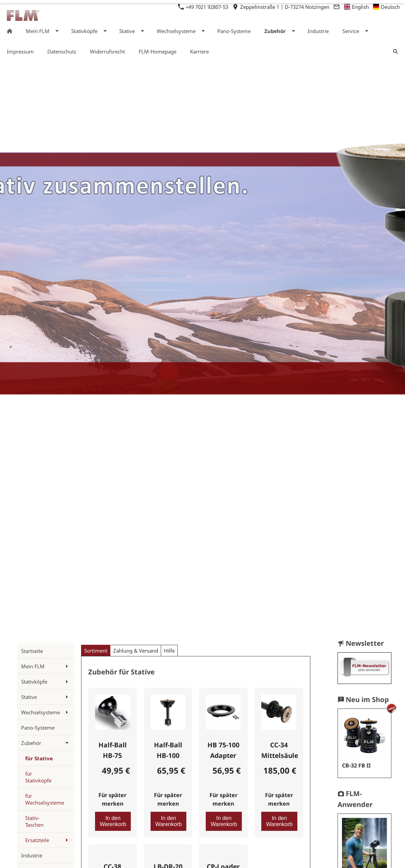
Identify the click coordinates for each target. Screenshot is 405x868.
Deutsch (387, 7)
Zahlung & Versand (136, 651)
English (357, 7)
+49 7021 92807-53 (204, 7)
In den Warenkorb (113, 821)
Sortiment (96, 651)
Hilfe (169, 651)
